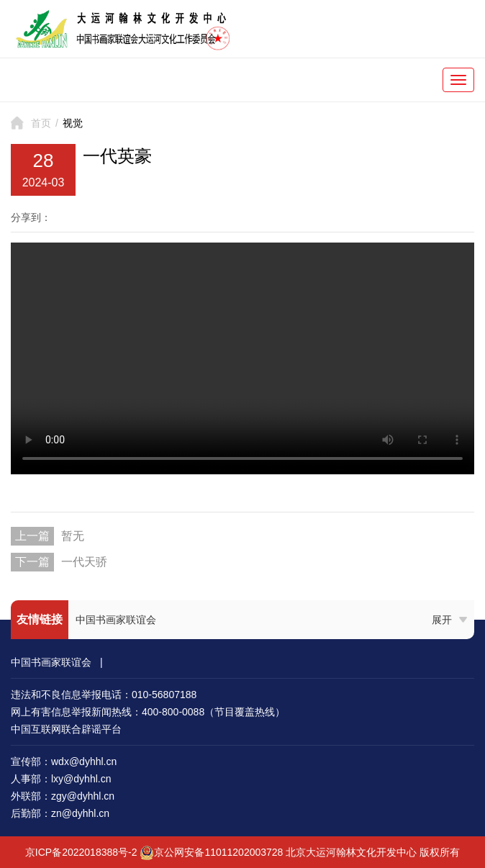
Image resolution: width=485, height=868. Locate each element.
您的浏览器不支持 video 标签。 (242, 358)
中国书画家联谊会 (116, 620)
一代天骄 (84, 562)
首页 (41, 123)
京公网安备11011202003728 (218, 852)
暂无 (73, 536)
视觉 (73, 123)
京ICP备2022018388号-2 (81, 852)
